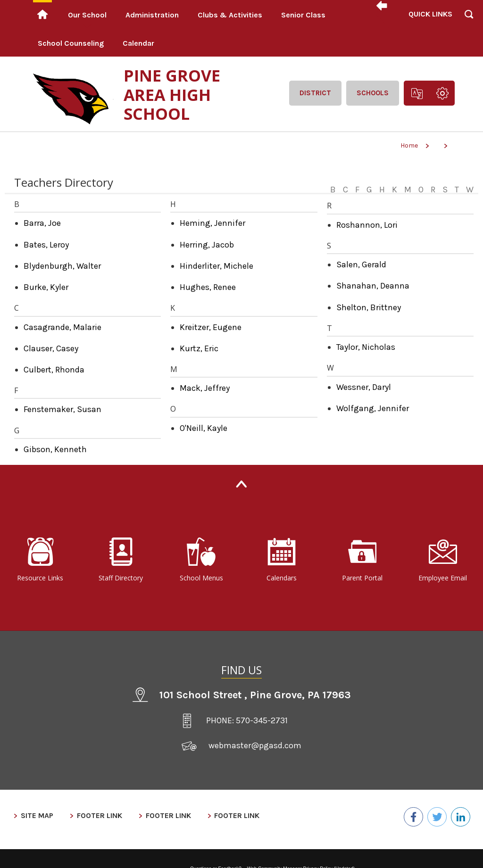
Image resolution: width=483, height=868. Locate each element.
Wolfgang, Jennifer (373, 408)
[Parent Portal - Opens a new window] (362, 560)
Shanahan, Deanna (373, 286)
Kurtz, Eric (199, 348)
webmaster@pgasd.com (255, 745)
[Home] (42, 14)
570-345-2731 (262, 720)
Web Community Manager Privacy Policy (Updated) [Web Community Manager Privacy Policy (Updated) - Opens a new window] (301, 862)
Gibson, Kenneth (55, 449)
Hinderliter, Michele (217, 266)
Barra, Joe (42, 223)
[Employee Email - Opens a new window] (443, 560)
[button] (430, 28)
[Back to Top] (241, 484)
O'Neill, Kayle (204, 428)
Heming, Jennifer (212, 223)
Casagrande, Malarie (62, 327)
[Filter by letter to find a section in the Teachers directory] (401, 184)
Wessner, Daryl (364, 387)
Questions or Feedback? (216, 862)
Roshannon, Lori (367, 225)
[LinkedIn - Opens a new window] (459, 816)
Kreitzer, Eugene (211, 327)
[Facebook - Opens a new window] (406, 816)
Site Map (33, 815)
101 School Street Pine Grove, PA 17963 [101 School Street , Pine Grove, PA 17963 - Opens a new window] (255, 695)
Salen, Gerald (361, 265)
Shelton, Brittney (369, 307)
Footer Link (91, 815)
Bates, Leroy (46, 245)
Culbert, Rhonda (54, 370)
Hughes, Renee (208, 287)
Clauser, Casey (51, 348)
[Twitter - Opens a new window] (433, 816)
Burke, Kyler (46, 287)
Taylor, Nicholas (366, 347)
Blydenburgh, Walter (62, 266)
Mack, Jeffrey (205, 388)
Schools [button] (373, 93)
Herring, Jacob (207, 245)
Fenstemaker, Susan (62, 409)
